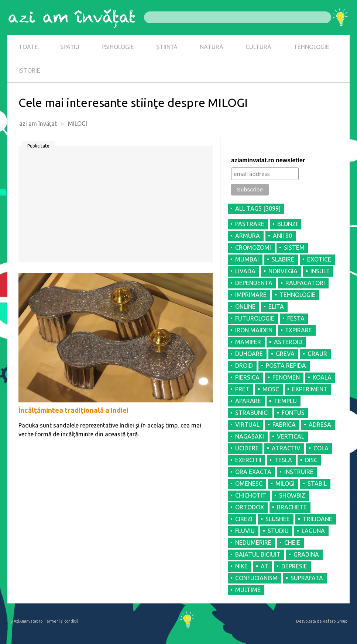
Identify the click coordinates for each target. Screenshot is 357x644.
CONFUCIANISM (256, 578)
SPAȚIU (70, 47)
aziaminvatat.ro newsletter (268, 160)
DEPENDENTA (254, 283)
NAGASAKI (250, 436)
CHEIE (292, 543)
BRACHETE (292, 507)
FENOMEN (286, 377)
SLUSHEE (278, 519)
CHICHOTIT (251, 495)
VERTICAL (291, 436)
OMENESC (249, 484)
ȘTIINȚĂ (167, 47)
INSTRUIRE (299, 472)
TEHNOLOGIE (311, 47)
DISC (311, 460)
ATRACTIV (286, 448)
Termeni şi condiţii (61, 621)
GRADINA (306, 554)
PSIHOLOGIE (118, 47)
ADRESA (320, 425)
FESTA (296, 318)
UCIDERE (247, 448)
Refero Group (335, 621)
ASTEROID (288, 342)
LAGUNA (313, 531)
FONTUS (293, 413)
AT (265, 566)
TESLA (283, 460)
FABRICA (284, 425)
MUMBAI (247, 259)
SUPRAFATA (307, 578)
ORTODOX (250, 507)
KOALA (322, 377)
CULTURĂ (258, 47)
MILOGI (285, 484)
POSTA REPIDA (286, 366)
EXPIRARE (299, 330)
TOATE (28, 47)
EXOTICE (319, 259)
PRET (242, 389)
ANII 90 (282, 236)
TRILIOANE (317, 519)
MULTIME (248, 590)
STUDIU (278, 531)
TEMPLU (285, 401)
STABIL (317, 484)
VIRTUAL (247, 425)
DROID (244, 366)
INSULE (320, 271)
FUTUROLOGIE (255, 318)
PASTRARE (250, 224)
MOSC (271, 389)
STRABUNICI (252, 413)
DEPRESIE (294, 566)
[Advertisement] (116, 207)
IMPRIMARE (251, 295)
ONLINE (245, 307)
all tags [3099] (258, 208)
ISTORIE (29, 70)
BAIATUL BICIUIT (258, 554)
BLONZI (287, 224)
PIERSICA (247, 377)
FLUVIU (245, 531)
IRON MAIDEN (254, 330)
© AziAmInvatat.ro (26, 621)
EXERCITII (248, 460)
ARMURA (248, 236)
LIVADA (245, 271)
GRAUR (317, 354)
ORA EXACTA (253, 472)
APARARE (248, 401)
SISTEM (294, 247)
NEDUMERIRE (253, 543)
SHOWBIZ (292, 495)
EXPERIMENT (310, 389)
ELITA (276, 307)
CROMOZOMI (253, 247)
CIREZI (244, 519)
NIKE (241, 566)
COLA (321, 448)
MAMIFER (248, 342)
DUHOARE (249, 354)
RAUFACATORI (305, 283)
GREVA (285, 354)
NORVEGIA (283, 271)
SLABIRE (283, 259)
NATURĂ (212, 47)
